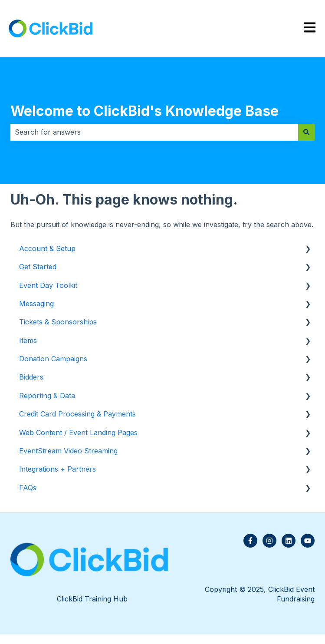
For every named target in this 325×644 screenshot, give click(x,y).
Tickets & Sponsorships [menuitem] (58, 322)
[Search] (306, 132)
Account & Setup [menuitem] (47, 248)
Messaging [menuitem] (36, 304)
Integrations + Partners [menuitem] (57, 469)
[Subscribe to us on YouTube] (308, 541)
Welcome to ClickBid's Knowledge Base (144, 111)
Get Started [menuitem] (38, 267)
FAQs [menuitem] (28, 488)
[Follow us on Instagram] (269, 541)
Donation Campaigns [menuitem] (53, 359)
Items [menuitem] (28, 340)
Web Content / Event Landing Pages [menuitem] (78, 433)
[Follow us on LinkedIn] (289, 541)
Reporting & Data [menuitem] (47, 396)
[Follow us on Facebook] (250, 541)
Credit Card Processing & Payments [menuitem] (77, 414)
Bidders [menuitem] (31, 377)
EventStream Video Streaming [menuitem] (68, 451)
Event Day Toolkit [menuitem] (48, 285)
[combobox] (154, 132)
